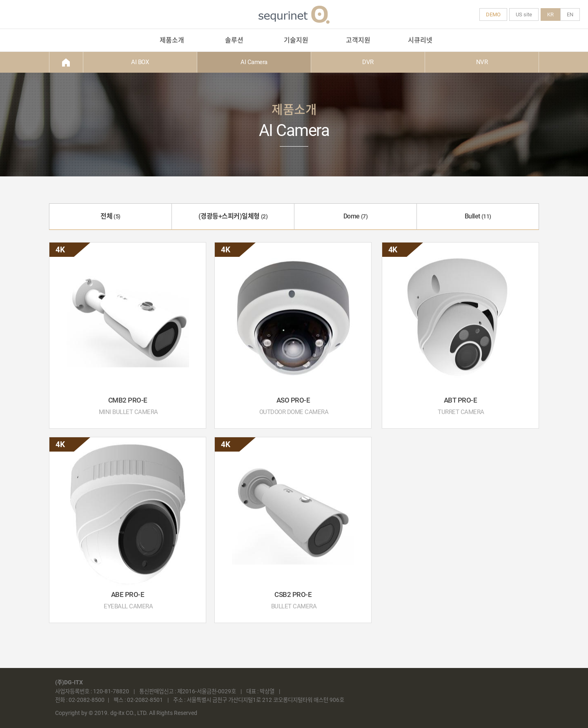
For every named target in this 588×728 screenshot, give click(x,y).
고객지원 (358, 40)
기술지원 (296, 40)
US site (524, 14)
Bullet (478, 216)
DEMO (493, 14)
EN (570, 14)
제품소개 (172, 40)
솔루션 (234, 40)
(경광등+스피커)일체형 (233, 216)
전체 (110, 216)
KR (550, 14)
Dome (356, 216)
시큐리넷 (420, 40)
